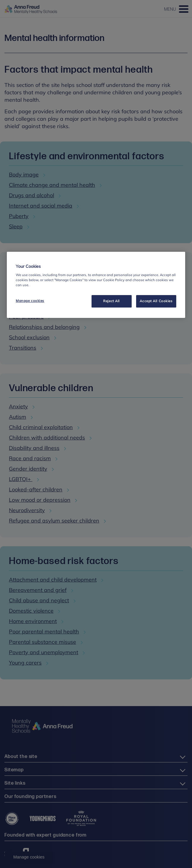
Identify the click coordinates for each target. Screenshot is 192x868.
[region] (96, 285)
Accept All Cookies (156, 301)
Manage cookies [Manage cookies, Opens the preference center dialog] (30, 301)
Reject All (111, 301)
